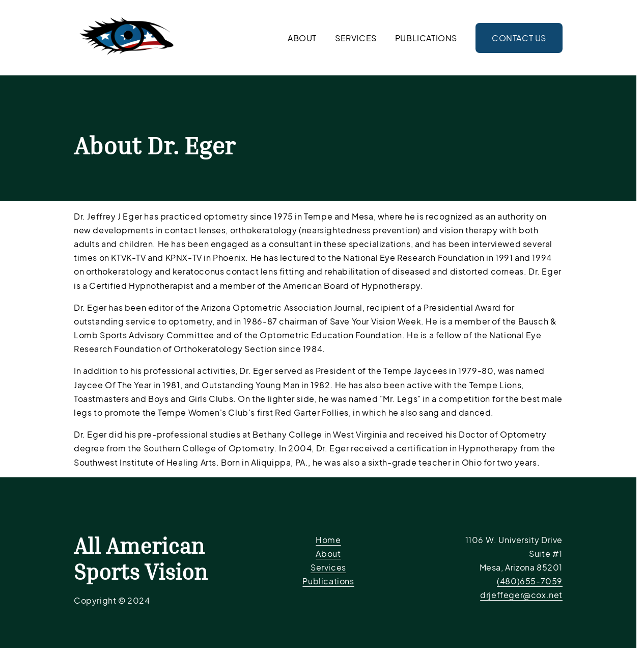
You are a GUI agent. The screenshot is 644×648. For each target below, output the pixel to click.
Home (328, 540)
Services (356, 38)
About (302, 38)
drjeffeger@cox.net (521, 595)
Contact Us (519, 38)
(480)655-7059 (530, 581)
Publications (426, 38)
